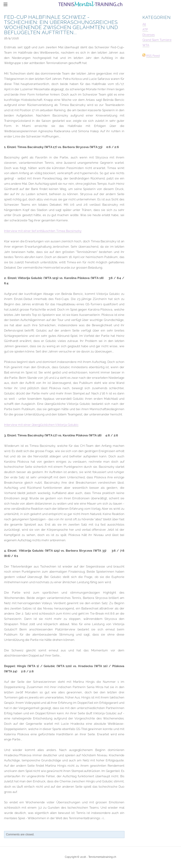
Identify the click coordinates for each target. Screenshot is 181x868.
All (144, 24)
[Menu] (6, 4)
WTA (146, 45)
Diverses (149, 35)
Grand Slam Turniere (157, 40)
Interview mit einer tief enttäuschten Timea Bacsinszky (43, 231)
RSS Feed (153, 56)
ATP (145, 29)
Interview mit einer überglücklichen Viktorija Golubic (41, 425)
